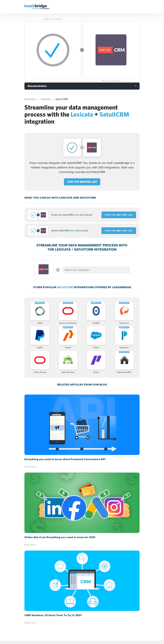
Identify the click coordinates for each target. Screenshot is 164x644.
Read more (30, 467)
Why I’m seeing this (53, 19)
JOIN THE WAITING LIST (82, 182)
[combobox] (96, 270)
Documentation (37, 86)
